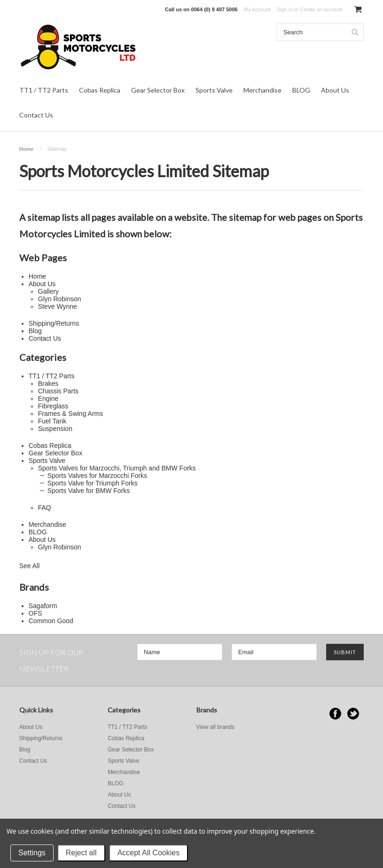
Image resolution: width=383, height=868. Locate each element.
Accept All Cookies (149, 853)
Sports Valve (214, 90)
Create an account (321, 9)
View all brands (215, 727)
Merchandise (262, 90)
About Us (335, 90)
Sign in (285, 9)
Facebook (335, 714)
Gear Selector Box (158, 90)
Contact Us (36, 115)
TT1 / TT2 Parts (44, 90)
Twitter (353, 714)
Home (27, 149)
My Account (257, 9)
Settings (32, 853)
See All (30, 566)
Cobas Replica (100, 90)
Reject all (81, 853)
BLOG (301, 90)
